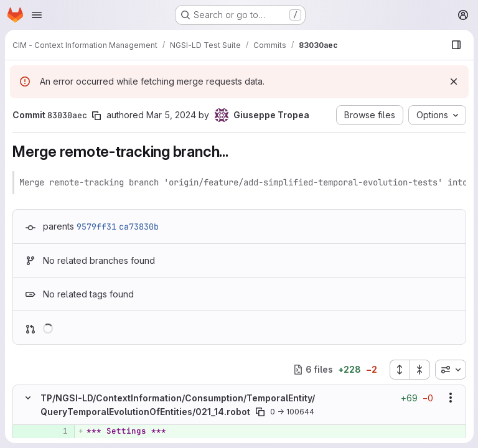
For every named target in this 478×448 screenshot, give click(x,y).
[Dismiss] (453, 82)
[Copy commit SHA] (96, 116)
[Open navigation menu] (37, 15)
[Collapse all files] (419, 370)
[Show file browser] (456, 45)
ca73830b (139, 226)
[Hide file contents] (28, 398)
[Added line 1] (57, 431)
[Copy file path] (260, 412)
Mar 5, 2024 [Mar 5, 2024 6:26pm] (171, 115)
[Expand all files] (399, 370)
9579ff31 (96, 226)
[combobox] (450, 370)
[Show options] (450, 398)
